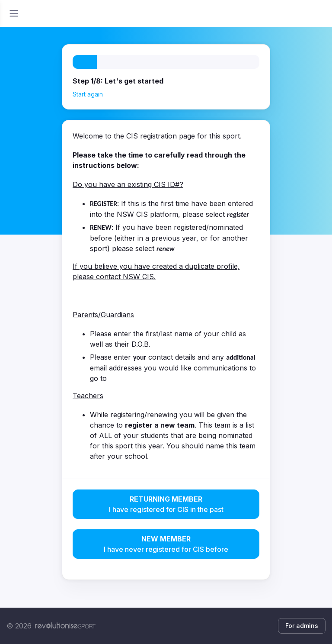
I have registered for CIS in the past (166, 504)
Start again (88, 94)
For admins (302, 626)
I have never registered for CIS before (166, 544)
